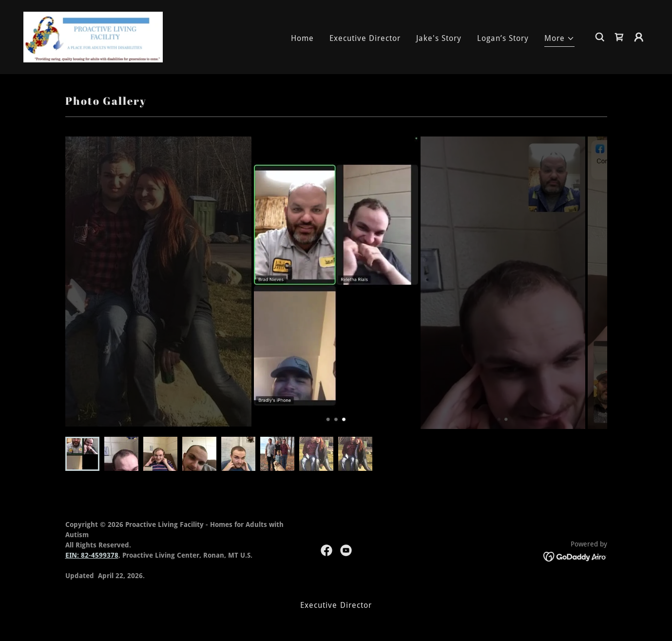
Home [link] (302, 38)
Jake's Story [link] (439, 38)
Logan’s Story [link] (503, 38)
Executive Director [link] (365, 38)
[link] (93, 36)
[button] (559, 40)
